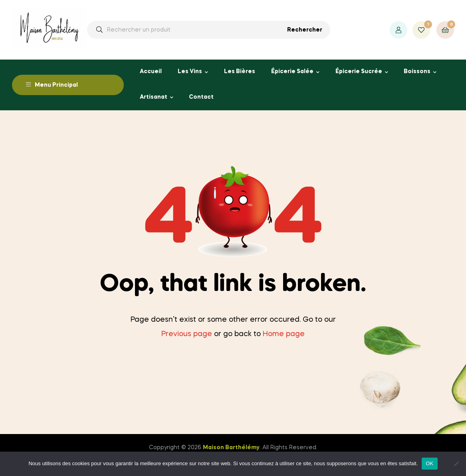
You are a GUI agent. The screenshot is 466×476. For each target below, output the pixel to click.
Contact (201, 97)
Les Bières (240, 72)
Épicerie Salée (292, 72)
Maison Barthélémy (231, 448)
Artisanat (154, 97)
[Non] (456, 464)
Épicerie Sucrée (359, 72)
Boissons (417, 72)
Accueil (151, 72)
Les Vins (190, 72)
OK (429, 463)
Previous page (187, 334)
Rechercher (305, 30)
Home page (284, 334)
